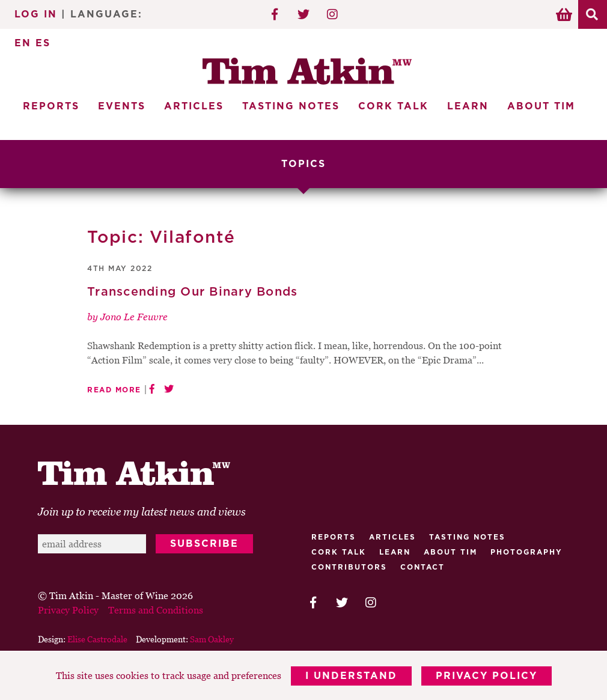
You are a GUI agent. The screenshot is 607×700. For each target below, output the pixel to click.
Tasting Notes (291, 106)
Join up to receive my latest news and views (142, 512)
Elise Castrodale (97, 639)
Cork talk (339, 552)
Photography (526, 552)
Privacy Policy (487, 676)
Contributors (349, 567)
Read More (114, 390)
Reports (51, 106)
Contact (422, 567)
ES (43, 43)
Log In (36, 14)
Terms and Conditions (156, 610)
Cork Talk (393, 106)
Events (122, 106)
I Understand (351, 676)
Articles (194, 106)
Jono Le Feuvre (134, 317)
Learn (468, 106)
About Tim (541, 106)
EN (23, 43)
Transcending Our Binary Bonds (192, 292)
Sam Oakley (212, 639)
